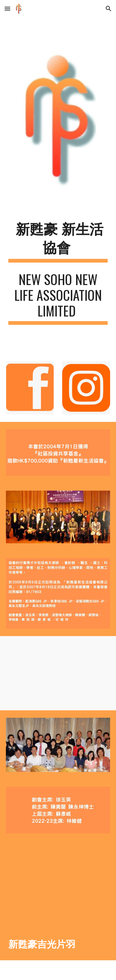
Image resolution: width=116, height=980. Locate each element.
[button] (7, 8)
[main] (58, 241)
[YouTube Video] (58, 673)
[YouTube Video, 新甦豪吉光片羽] (58, 883)
